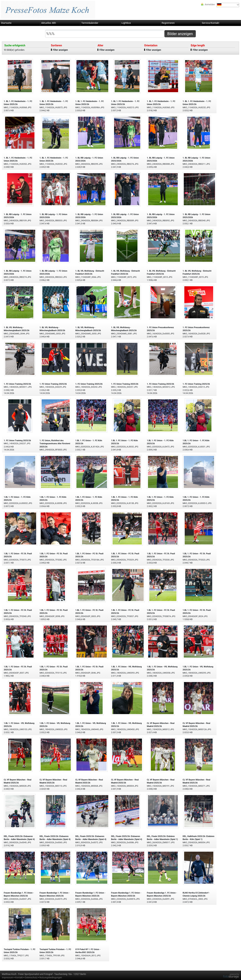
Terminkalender (90, 23)
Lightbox (126, 23)
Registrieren (168, 23)
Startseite (6, 23)
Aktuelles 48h (49, 23)
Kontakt (19, 978)
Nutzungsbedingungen (51, 978)
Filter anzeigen (60, 50)
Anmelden (210, 5)
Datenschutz (31, 978)
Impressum (8, 978)
